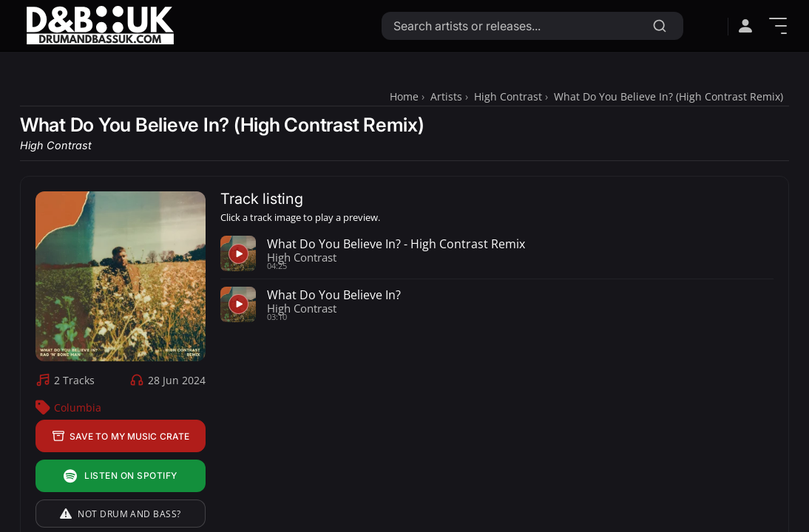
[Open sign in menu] (745, 26)
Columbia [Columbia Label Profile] (78, 407)
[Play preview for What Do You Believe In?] (238, 304)
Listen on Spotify (120, 476)
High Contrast (508, 96)
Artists (446, 96)
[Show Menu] (778, 26)
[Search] (660, 26)
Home (404, 96)
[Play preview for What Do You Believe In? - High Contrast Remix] (238, 253)
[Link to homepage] (100, 25)
